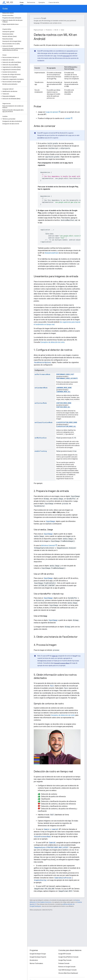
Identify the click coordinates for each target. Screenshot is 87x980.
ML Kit (10, 2)
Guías (5, 9)
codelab (67, 118)
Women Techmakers (36, 963)
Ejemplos (42, 2)
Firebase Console (64, 963)
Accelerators (34, 960)
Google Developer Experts (38, 957)
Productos (49, 30)
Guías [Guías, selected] (22, 2)
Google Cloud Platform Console (68, 957)
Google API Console (65, 954)
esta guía (66, 56)
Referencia (31, 2)
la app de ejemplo (52, 112)
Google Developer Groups (38, 954)
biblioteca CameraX (48, 545)
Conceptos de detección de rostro (52, 342)
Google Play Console (65, 960)
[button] (13, 21)
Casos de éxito (54, 2)
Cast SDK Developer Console (67, 970)
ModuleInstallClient (52, 253)
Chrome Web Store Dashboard (68, 973)
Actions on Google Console (67, 967)
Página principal (38, 30)
